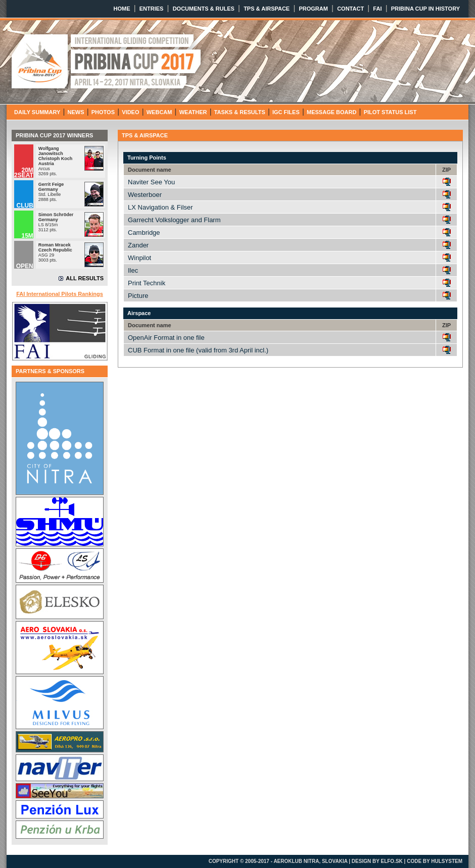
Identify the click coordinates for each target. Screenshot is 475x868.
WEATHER (193, 112)
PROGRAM (313, 9)
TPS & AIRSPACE (267, 9)
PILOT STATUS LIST (390, 112)
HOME (122, 9)
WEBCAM (159, 112)
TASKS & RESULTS (240, 112)
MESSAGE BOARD (331, 112)
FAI (377, 9)
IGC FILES (286, 112)
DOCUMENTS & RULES (204, 9)
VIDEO (130, 112)
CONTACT (350, 9)
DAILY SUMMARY (37, 112)
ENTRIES (152, 9)
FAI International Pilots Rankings (60, 294)
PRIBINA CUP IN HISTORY (425, 9)
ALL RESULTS (85, 278)
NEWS (76, 112)
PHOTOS (103, 112)
